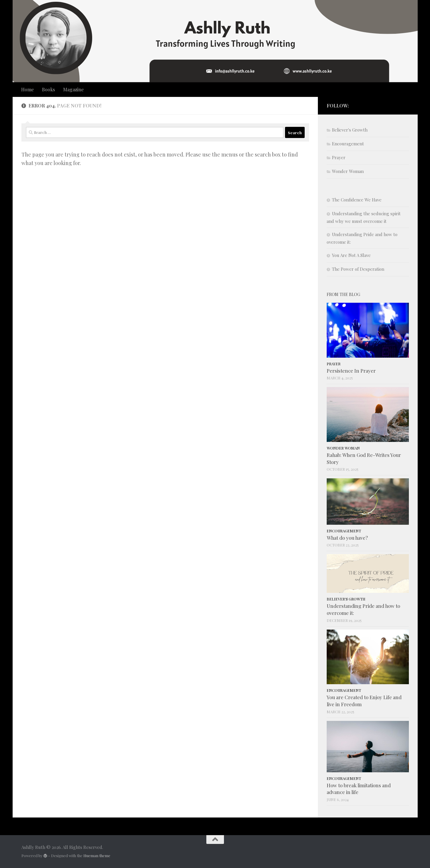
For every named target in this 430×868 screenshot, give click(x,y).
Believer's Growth (350, 130)
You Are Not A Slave (351, 255)
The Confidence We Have (357, 200)
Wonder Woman (348, 171)
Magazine (73, 89)
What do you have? (347, 538)
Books (48, 89)
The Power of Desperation (358, 269)
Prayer (339, 157)
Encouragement (348, 144)
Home (27, 89)
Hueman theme (97, 856)
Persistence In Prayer (351, 371)
